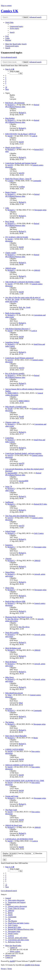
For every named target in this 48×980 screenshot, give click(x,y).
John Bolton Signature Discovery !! (18, 329)
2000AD (37, 270)
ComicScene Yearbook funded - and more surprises (23, 453)
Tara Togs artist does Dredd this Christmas (20, 516)
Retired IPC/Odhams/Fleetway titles (22, 106)
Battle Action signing (13, 313)
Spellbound (9, 502)
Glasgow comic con (12, 422)
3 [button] (6, 79)
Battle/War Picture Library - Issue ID (18, 179)
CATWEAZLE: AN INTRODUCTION (19, 839)
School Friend (10, 531)
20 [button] (6, 87)
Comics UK (10, 11)
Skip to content (6, 6)
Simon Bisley (10, 572)
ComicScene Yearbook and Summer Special (21, 163)
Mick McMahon (11, 662)
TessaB (10, 409)
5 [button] (6, 83)
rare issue (9, 709)
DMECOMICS (13, 393)
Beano (36, 738)
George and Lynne (12, 796)
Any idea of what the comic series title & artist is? (23, 297)
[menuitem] (16, 26)
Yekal (9, 695)
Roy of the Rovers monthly (15, 373)
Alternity (8, 559)
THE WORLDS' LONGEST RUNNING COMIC (23, 282)
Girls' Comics (39, 533)
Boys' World (10, 222)
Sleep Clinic (10, 588)
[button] (10, 69)
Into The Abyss (13, 619)
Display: (10, 853)
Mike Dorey (10, 677)
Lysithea (10, 181)
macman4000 (12, 473)
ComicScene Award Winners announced (19, 358)
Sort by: (27, 853)
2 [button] (6, 77)
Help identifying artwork (14, 693)
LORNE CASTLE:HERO (14, 749)
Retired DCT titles (40, 504)
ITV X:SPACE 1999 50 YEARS (17, 237)
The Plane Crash (11, 810)
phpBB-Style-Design (32, 965)
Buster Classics (11, 192)
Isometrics (9, 545)
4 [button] (6, 81)
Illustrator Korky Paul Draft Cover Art (19, 617)
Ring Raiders (10, 118)
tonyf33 (10, 165)
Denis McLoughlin (12, 633)
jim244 (10, 136)
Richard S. (11, 105)
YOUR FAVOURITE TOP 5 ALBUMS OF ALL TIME (25, 781)
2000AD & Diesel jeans (14, 825)
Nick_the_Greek (13, 299)
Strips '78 (9, 487)
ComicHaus (9, 438)
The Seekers (10, 722)
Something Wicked (12, 342)
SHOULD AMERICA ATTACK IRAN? (19, 765)
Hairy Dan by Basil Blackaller (16, 736)
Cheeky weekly (11, 253)
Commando (37, 181)
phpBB (12, 961)
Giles (7, 208)
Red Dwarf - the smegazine (15, 103)
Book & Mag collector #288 (15, 601)
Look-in (34, 136)
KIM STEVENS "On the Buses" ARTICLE (21, 134)
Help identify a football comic (16, 407)
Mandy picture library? (13, 148)
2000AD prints (11, 268)
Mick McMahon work (13, 648)
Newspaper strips (40, 210)
